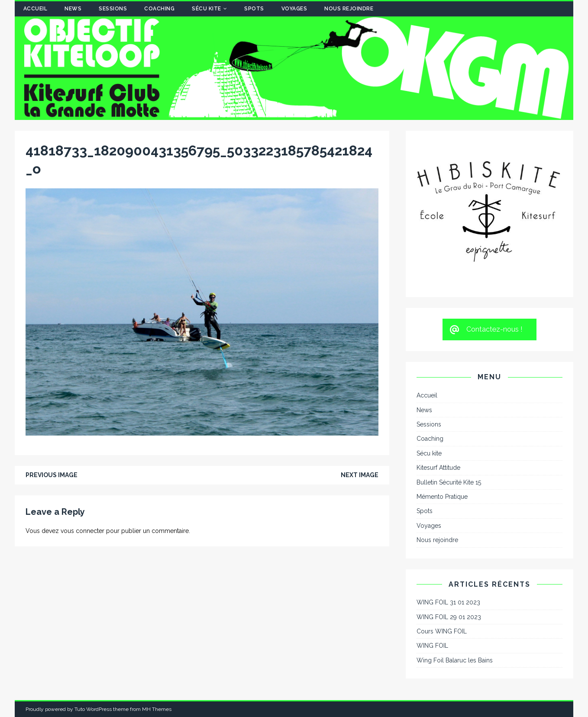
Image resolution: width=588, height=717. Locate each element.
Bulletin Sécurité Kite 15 (449, 482)
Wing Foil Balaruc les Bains (455, 660)
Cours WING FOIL (442, 631)
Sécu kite (207, 9)
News (73, 9)
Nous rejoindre (349, 9)
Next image (360, 475)
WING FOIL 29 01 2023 (449, 617)
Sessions (113, 9)
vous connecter (82, 531)
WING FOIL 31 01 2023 (448, 602)
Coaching (159, 9)
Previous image (52, 475)
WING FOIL (432, 646)
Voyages (294, 9)
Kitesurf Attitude (438, 468)
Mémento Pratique (442, 497)
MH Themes (157, 709)
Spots (254, 9)
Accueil (36, 9)
